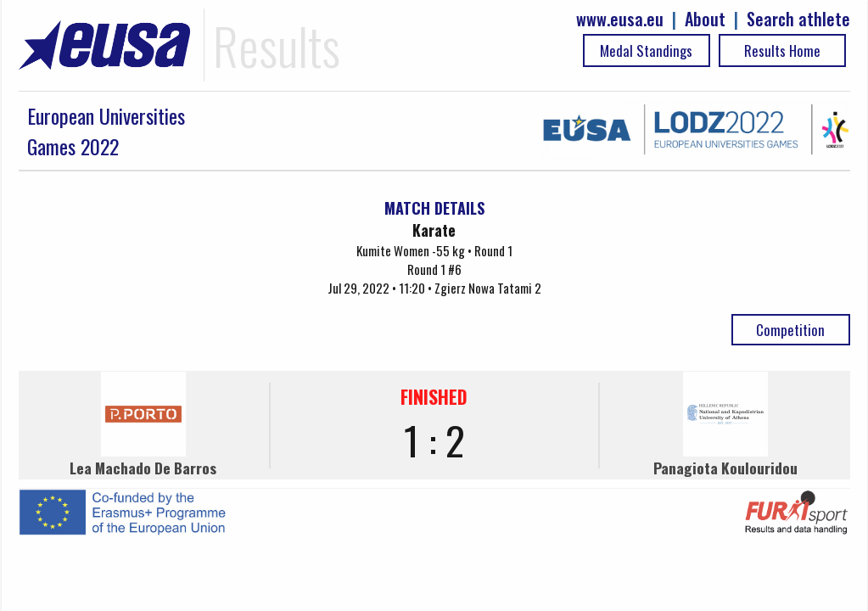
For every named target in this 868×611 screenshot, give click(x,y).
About (705, 19)
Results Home (782, 50)
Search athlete (798, 19)
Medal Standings (646, 50)
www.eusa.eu (620, 19)
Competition (790, 330)
